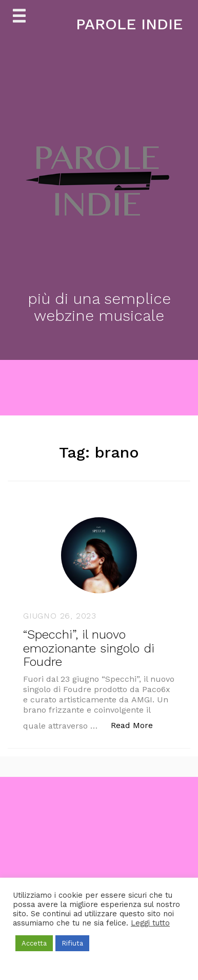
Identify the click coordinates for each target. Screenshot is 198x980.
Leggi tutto (150, 923)
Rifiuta (72, 943)
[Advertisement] (99, 876)
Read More (137, 725)
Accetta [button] (34, 943)
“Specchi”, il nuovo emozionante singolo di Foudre (89, 648)
